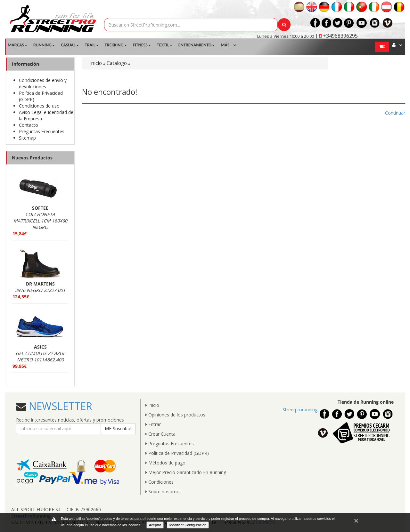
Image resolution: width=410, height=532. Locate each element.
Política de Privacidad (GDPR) (177, 453)
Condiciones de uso (39, 106)
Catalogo (117, 63)
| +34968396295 (336, 36)
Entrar (153, 424)
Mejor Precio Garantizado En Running (186, 472)
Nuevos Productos (32, 158)
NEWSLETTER (59, 406)
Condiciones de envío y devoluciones (43, 83)
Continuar (395, 113)
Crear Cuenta (160, 434)
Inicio (96, 63)
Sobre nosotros (163, 492)
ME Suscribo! (118, 428)
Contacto (29, 125)
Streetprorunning (300, 410)
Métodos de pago (165, 463)
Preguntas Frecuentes (42, 131)
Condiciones (160, 482)
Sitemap (27, 138)
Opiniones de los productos (175, 415)
